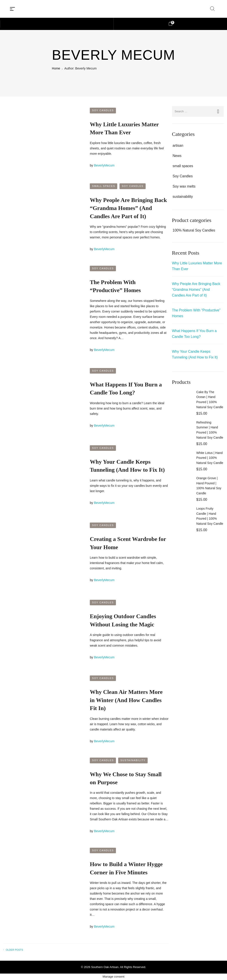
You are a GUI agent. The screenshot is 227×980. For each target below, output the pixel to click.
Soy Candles (103, 110)
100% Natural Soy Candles (194, 230)
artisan (178, 146)
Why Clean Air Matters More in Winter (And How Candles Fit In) (126, 700)
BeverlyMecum (104, 165)
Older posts (14, 950)
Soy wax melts (184, 186)
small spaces (104, 186)
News (177, 156)
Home (56, 68)
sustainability (133, 760)
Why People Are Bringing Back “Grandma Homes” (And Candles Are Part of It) (128, 208)
